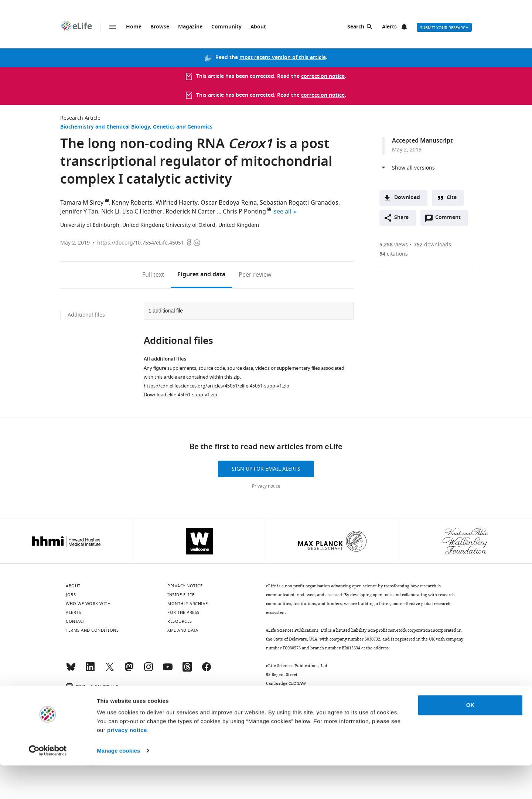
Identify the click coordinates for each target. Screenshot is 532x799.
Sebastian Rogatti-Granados (299, 203)
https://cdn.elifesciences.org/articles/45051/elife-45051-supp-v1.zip (216, 386)
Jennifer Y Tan (79, 212)
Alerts (389, 27)
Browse (160, 27)
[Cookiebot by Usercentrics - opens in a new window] (48, 785)
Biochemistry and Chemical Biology (105, 127)
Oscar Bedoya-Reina (229, 203)
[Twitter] (110, 670)
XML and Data (183, 630)
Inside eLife (181, 595)
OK (470, 739)
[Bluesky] (71, 670)
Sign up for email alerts (266, 469)
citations (394, 254)
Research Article (80, 118)
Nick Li (110, 212)
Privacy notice (266, 486)
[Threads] (187, 670)
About (258, 27)
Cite (452, 198)
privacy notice (127, 764)
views (394, 245)
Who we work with (88, 604)
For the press (183, 612)
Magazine (190, 27)
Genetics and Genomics (183, 127)
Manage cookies (118, 784)
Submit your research (444, 28)
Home (134, 27)
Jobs (71, 595)
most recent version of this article (283, 58)
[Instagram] (149, 670)
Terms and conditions (92, 630)
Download (407, 198)
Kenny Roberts (132, 203)
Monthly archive (188, 604)
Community (226, 27)
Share (401, 218)
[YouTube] (168, 670)
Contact (76, 621)
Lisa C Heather (142, 212)
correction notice (323, 77)
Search (356, 27)
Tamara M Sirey (82, 203)
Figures (201, 275)
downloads (432, 245)
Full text (153, 275)
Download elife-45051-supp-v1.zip (180, 395)
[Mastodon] (129, 670)
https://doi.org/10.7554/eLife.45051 (141, 243)
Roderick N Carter (190, 212)
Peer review (255, 275)
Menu (113, 27)
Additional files (86, 315)
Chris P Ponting (244, 212)
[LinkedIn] (90, 670)
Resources (180, 621)
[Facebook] (207, 670)
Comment (450, 219)
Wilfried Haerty (177, 203)
